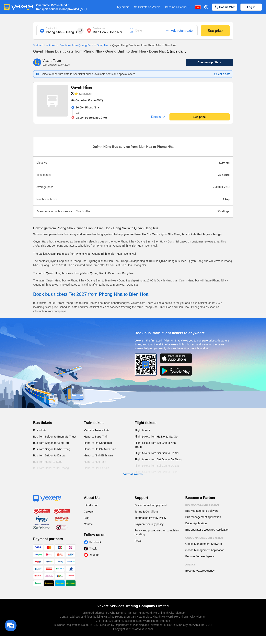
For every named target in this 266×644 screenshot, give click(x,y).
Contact (89, 524)
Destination (99, 28)
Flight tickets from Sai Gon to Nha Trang (155, 445)
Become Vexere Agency (200, 556)
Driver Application (196, 523)
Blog (87, 518)
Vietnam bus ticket (44, 45)
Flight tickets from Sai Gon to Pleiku (156, 472)
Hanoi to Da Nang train (98, 443)
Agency (191, 565)
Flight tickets (146, 423)
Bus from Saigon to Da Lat (49, 455)
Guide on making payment (151, 505)
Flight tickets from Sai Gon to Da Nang (158, 459)
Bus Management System (202, 505)
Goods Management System (204, 538)
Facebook (95, 542)
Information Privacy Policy (150, 518)
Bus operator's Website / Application (207, 530)
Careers (89, 512)
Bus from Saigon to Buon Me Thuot (55, 437)
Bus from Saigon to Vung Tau (51, 443)
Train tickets (94, 423)
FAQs (138, 541)
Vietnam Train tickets (97, 430)
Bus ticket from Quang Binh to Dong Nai (82, 45)
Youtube (94, 555)
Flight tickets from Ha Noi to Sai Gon (157, 437)
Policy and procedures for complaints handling (157, 532)
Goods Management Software (204, 544)
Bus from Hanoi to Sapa (48, 462)
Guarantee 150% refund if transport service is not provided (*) (59, 7)
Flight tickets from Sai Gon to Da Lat (157, 466)
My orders (123, 7)
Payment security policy (149, 524)
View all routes (133, 474)
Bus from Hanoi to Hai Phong (51, 468)
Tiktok (93, 549)
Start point (51, 28)
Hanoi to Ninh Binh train (98, 455)
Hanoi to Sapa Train (96, 437)
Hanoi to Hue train (95, 462)
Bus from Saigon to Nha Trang (52, 449)
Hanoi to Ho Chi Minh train (100, 449)
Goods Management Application (205, 550)
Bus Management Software (202, 511)
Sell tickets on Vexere (147, 7)
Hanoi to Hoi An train (97, 468)
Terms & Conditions (147, 512)
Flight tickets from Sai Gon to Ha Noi (157, 453)
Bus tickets (43, 423)
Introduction (91, 505)
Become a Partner (178, 7)
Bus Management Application (203, 517)
